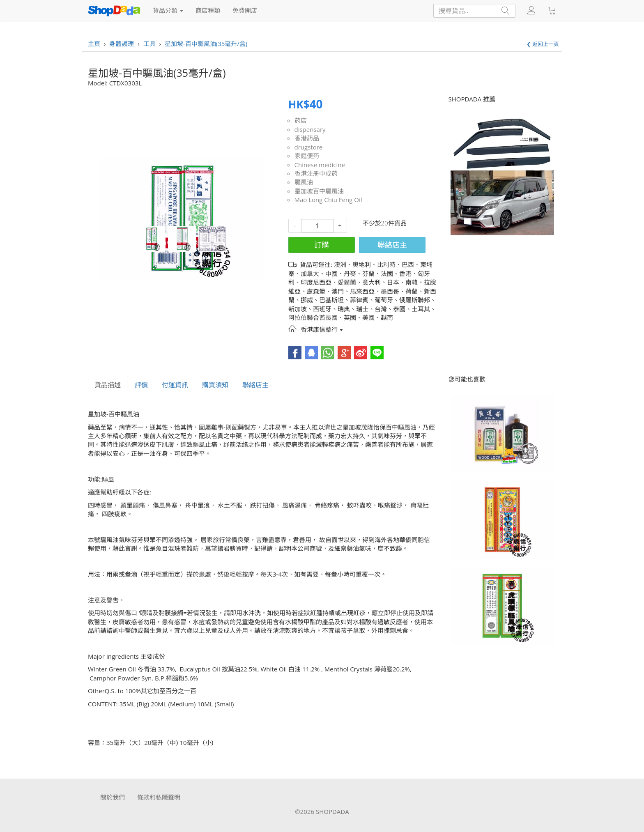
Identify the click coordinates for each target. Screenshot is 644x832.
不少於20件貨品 (385, 223)
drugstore (309, 147)
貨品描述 (108, 385)
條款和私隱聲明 (159, 797)
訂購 (322, 245)
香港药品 (307, 138)
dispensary (310, 129)
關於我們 (113, 797)
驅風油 (304, 182)
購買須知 (215, 385)
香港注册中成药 (316, 173)
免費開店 (245, 10)
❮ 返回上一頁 (543, 44)
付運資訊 (175, 385)
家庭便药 (307, 156)
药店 (301, 120)
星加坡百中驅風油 (319, 191)
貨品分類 (168, 10)
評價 (141, 385)
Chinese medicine (320, 165)
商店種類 (208, 10)
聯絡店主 (392, 245)
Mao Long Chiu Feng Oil (328, 200)
